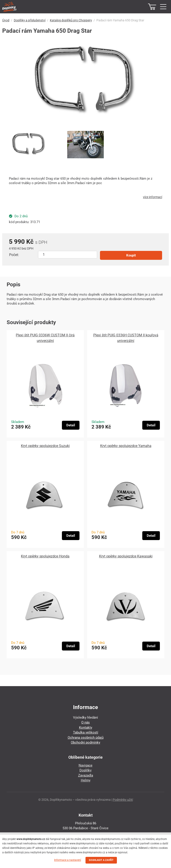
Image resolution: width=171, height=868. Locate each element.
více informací (153, 197)
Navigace (85, 765)
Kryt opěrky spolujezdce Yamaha (126, 446)
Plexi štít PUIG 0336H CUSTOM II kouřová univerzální (126, 338)
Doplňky (85, 770)
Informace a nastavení (68, 860)
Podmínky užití (123, 800)
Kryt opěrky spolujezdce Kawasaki (126, 556)
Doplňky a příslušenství (30, 20)
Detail (71, 425)
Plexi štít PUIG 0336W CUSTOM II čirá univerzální (45, 338)
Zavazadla (86, 775)
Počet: (14, 255)
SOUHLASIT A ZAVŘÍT (101, 860)
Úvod (6, 20)
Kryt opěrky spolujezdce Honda (45, 556)
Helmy (86, 780)
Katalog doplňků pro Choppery (71, 20)
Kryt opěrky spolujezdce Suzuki (45, 446)
